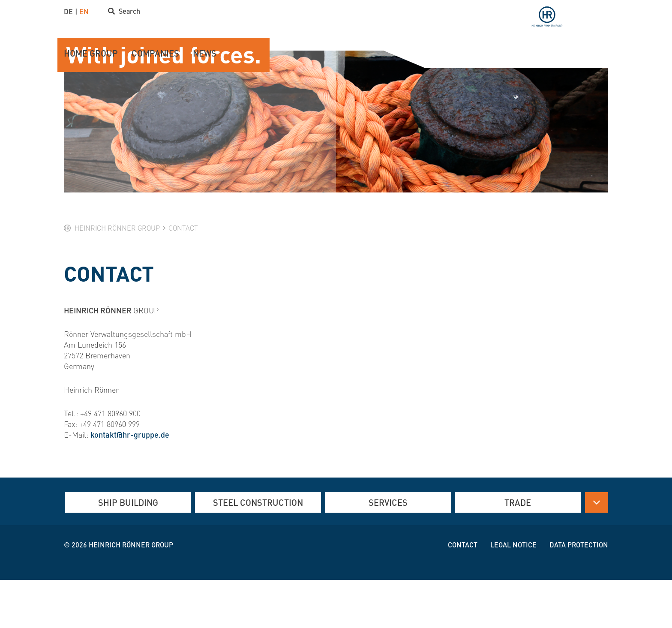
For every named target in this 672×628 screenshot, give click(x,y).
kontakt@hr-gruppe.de (130, 482)
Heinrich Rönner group (131, 593)
